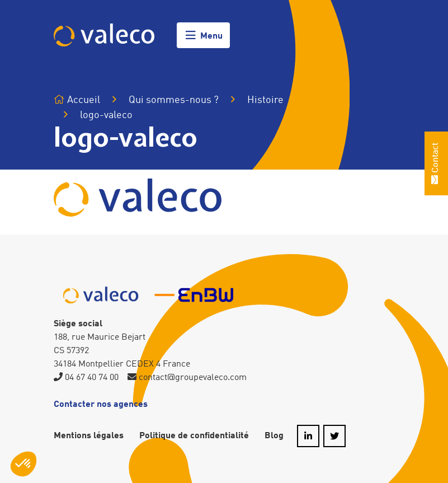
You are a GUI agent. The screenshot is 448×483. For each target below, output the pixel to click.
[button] (23, 464)
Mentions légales (89, 436)
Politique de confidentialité (194, 436)
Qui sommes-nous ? (174, 100)
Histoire (265, 100)
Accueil (77, 100)
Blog (274, 436)
